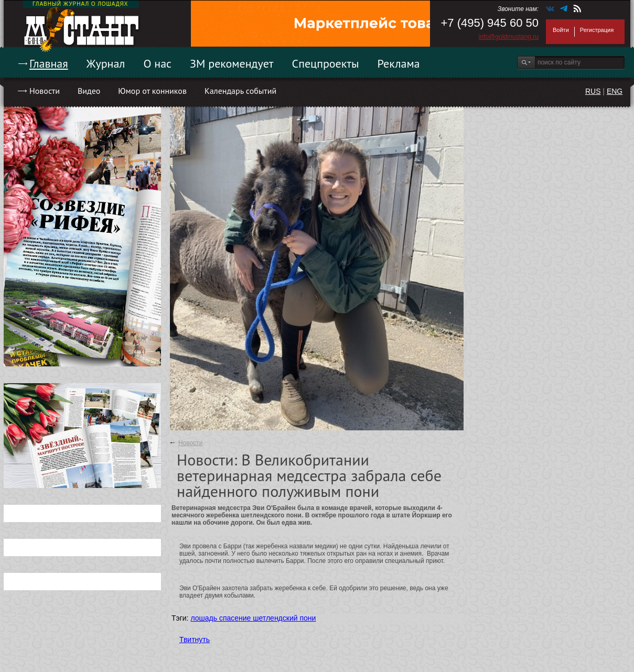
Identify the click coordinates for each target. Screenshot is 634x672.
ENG (615, 91)
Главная (49, 63)
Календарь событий (240, 91)
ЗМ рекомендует (232, 63)
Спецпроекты (326, 63)
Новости (45, 91)
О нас (157, 63)
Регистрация (597, 30)
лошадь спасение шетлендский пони (253, 618)
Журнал (106, 63)
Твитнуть (195, 640)
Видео (89, 91)
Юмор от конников (152, 91)
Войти (561, 30)
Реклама (399, 63)
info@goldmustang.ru (509, 37)
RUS (593, 91)
